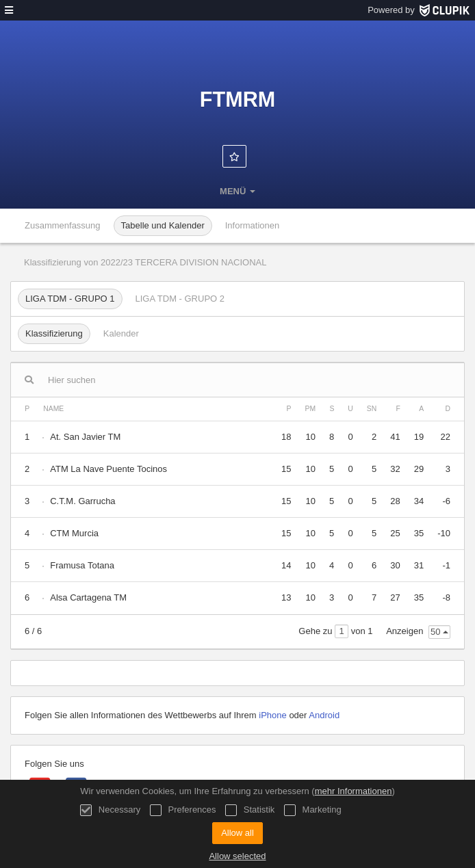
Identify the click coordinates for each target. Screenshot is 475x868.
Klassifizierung (54, 333)
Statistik (250, 810)
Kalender (121, 333)
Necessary (110, 810)
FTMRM (237, 99)
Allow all (237, 833)
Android (324, 715)
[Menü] (9, 10)
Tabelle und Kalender (163, 225)
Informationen (253, 225)
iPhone (272, 715)
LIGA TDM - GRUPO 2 (180, 299)
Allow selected (237, 856)
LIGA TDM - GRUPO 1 (70, 299)
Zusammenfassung (63, 225)
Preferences (183, 810)
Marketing (313, 810)
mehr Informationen (354, 791)
